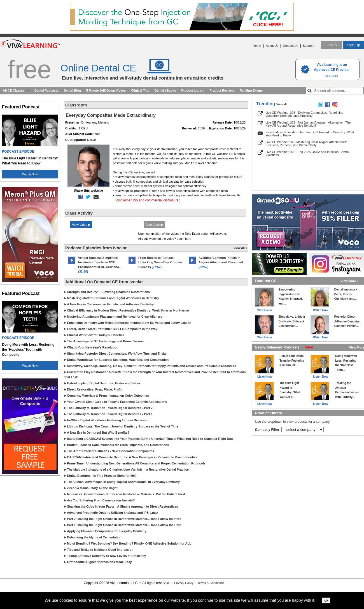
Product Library (193, 90)
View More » (350, 281)
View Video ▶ (81, 225)
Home (257, 46)
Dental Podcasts (46, 90)
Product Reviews (222, 90)
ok (326, 600)
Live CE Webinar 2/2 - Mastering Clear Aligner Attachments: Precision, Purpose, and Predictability (306, 144)
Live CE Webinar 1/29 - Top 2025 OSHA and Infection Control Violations (307, 153)
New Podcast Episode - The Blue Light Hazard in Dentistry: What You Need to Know (310, 134)
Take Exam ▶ (154, 225)
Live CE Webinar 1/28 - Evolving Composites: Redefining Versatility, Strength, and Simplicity (304, 114)
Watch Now (30, 174)
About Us (272, 46)
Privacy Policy (184, 583)
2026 (201, 128)
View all (282, 104)
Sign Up (354, 45)
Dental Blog (72, 90)
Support (308, 46)
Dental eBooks (165, 90)
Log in (332, 45)
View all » (240, 248)
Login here (184, 239)
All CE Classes (14, 90)
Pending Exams (251, 90)
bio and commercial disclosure (156, 200)
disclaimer (124, 200)
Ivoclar (92, 140)
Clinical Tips (140, 90)
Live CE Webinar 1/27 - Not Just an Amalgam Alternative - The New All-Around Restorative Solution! (308, 124)
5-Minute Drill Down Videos (106, 90)
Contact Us (291, 46)
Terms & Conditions (211, 583)
